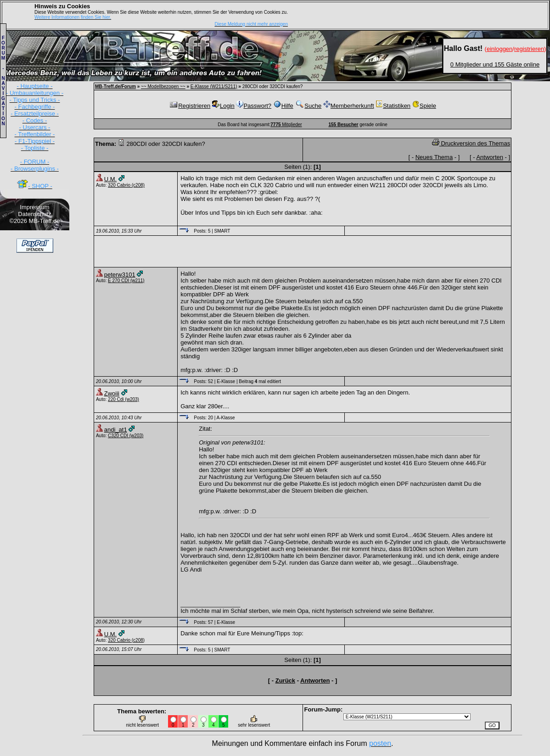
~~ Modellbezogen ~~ (163, 86)
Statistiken (393, 106)
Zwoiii (112, 393)
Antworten (490, 157)
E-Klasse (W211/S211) (214, 86)
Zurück (285, 681)
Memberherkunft (349, 106)
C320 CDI (118, 436)
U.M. (110, 179)
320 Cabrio (119, 185)
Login (223, 106)
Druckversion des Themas (471, 143)
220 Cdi (116, 399)
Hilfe (283, 106)
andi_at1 (116, 430)
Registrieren (190, 106)
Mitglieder (286, 125)
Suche (308, 106)
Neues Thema (434, 157)
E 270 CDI (118, 281)
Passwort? (254, 106)
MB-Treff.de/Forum (115, 86)
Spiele (424, 106)
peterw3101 (120, 275)
